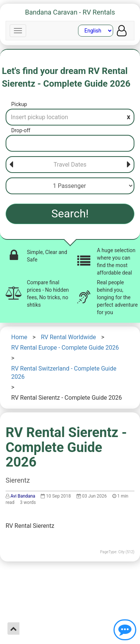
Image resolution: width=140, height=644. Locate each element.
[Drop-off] (70, 143)
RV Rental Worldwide (68, 337)
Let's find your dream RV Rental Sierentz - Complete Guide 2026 (66, 77)
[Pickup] (70, 117)
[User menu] (122, 31)
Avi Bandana (23, 496)
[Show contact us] (125, 630)
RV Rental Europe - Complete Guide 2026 (65, 348)
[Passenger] (70, 186)
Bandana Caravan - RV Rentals (70, 12)
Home (19, 337)
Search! (70, 213)
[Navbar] (18, 31)
